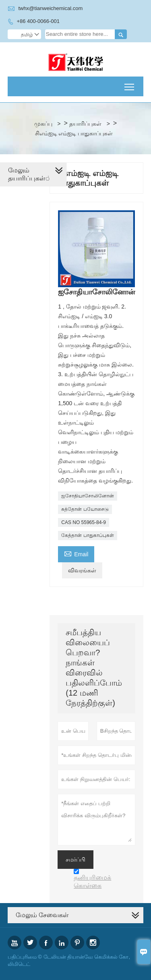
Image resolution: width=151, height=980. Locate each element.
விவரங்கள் (82, 570)
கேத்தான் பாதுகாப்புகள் (87, 535)
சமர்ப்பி (75, 860)
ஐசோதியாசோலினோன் (88, 496)
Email (76, 553)
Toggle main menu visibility (130, 84)
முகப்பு (43, 124)
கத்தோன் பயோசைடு (85, 509)
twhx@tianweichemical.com (50, 8)
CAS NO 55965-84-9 (84, 522)
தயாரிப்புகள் (85, 124)
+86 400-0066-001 (38, 21)
